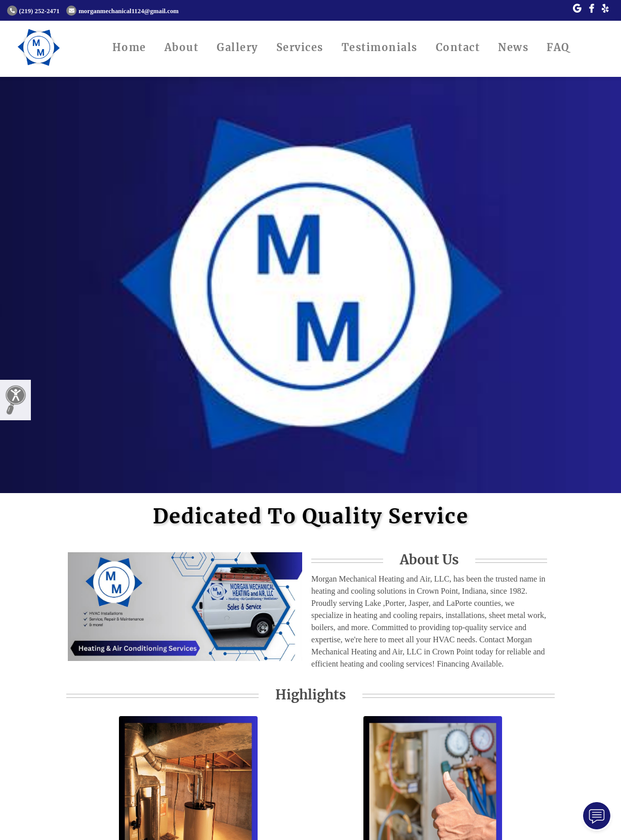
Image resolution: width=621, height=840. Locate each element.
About (182, 47)
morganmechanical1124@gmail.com (122, 11)
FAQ (558, 47)
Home (129, 47)
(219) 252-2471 (33, 11)
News (513, 47)
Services (300, 47)
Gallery (237, 47)
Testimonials (380, 47)
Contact (458, 47)
